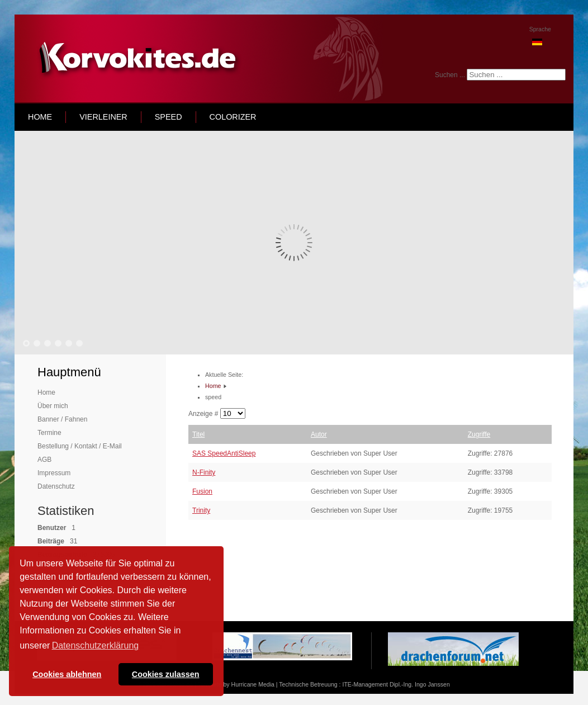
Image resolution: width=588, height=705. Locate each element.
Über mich (53, 406)
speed (169, 117)
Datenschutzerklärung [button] (96, 645)
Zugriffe (479, 434)
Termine (49, 433)
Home (46, 392)
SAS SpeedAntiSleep (224, 453)
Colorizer (233, 117)
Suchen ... (450, 75)
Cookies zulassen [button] (166, 674)
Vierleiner (103, 117)
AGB (44, 460)
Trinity (201, 510)
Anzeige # (204, 414)
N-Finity (204, 472)
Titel (198, 434)
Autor (319, 434)
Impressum (54, 473)
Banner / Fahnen (62, 419)
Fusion (202, 491)
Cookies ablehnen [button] (67, 674)
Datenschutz (56, 486)
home (40, 117)
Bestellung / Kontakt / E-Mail (80, 446)
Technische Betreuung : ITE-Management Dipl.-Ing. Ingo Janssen (364, 684)
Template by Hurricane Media (236, 684)
